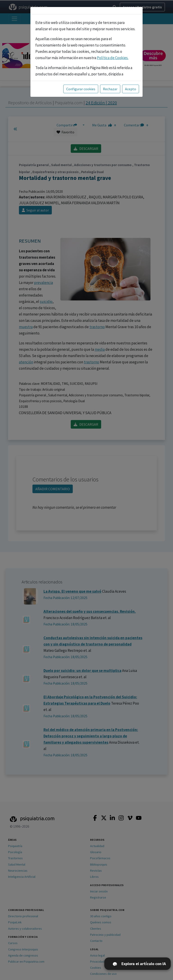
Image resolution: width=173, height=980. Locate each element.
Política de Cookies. (113, 58)
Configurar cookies (81, 89)
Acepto (131, 89)
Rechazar (110, 89)
